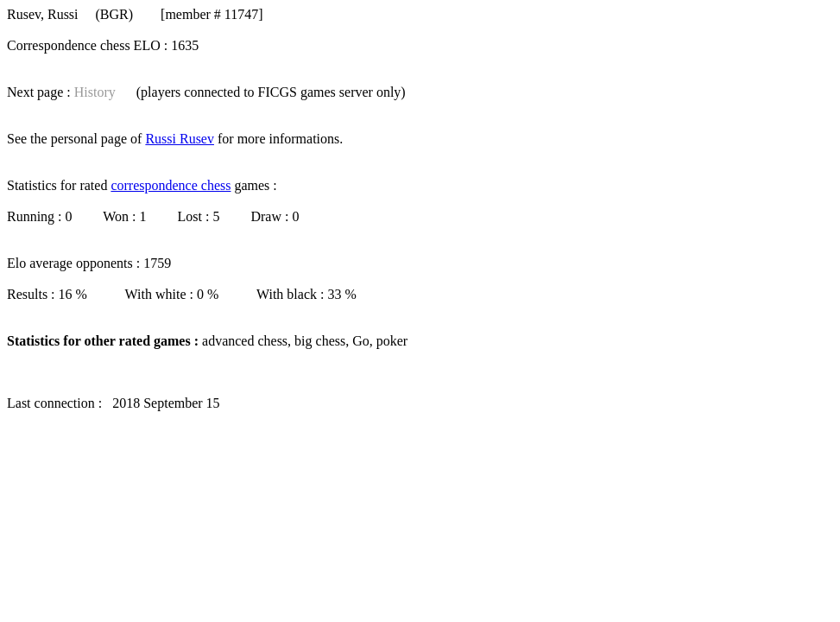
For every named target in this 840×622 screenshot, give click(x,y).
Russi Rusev (180, 139)
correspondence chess (171, 185)
